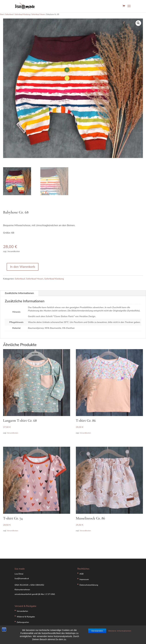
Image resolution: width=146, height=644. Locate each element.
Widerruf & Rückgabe (26, 617)
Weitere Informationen (120, 633)
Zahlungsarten (23, 622)
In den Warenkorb (23, 267)
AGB (82, 574)
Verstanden (97, 633)
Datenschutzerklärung (89, 585)
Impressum (84, 579)
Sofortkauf (9, 14)
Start (2, 14)
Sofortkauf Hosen (38, 14)
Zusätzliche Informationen (19, 293)
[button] (138, 23)
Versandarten (22, 611)
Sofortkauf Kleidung (22, 14)
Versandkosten (13, 433)
